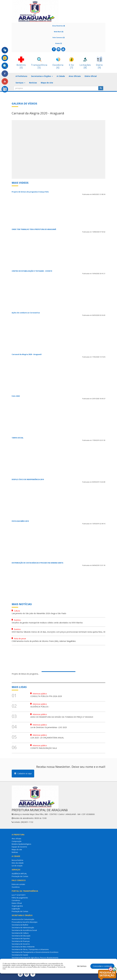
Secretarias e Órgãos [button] (42, 76)
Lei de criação (17, 866)
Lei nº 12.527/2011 (19, 895)
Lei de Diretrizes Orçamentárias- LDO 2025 (49, 727)
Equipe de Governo (19, 847)
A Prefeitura (21, 76)
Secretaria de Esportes (21, 938)
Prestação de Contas (20, 876)
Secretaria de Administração (23, 928)
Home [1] (58, 43)
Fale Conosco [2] (58, 37)
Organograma (17, 906)
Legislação (16, 909)
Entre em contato (18, 884)
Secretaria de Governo (21, 944)
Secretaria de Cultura (20, 933)
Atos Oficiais (75, 76)
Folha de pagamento (20, 898)
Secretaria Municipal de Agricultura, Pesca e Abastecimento (35, 958)
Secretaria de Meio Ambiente (23, 947)
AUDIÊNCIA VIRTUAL (19, 874)
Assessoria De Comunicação (23, 919)
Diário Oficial (91, 76)
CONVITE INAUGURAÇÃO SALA (44, 748)
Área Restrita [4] (59, 26)
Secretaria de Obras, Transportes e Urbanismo (30, 949)
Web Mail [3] (59, 32)
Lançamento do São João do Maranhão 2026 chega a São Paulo (39, 613)
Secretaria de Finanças (21, 941)
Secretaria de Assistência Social (24, 930)
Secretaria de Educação (21, 936)
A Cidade (61, 76)
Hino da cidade (18, 863)
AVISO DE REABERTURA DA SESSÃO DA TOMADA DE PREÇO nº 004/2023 (62, 717)
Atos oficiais (16, 839)
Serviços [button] (20, 83)
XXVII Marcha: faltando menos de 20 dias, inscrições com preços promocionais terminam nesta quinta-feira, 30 (58, 632)
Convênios (16, 900)
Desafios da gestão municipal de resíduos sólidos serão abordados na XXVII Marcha (47, 623)
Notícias (33, 83)
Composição (17, 841)
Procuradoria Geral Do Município (25, 922)
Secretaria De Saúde (20, 955)
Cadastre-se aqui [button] (23, 773)
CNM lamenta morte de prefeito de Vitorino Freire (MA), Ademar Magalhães (44, 641)
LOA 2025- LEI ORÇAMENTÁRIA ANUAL (47, 738)
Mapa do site (47, 83)
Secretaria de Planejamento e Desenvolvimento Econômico (35, 952)
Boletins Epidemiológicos (21, 844)
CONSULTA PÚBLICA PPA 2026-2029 (46, 696)
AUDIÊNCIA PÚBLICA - (40, 707)
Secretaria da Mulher (20, 925)
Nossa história (17, 860)
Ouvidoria (16, 887)
